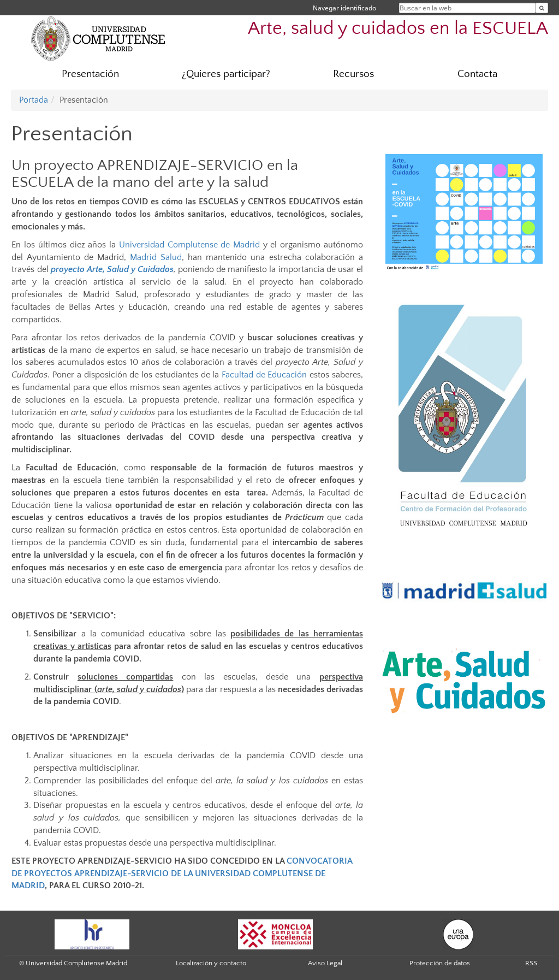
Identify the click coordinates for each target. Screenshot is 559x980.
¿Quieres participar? (226, 74)
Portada (34, 100)
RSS (531, 963)
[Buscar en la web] (542, 8)
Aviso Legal (325, 963)
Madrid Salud (156, 257)
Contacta (477, 74)
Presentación (90, 74)
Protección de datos (440, 963)
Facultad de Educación (264, 375)
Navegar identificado (344, 8)
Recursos (353, 74)
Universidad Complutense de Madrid (189, 245)
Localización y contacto (211, 963)
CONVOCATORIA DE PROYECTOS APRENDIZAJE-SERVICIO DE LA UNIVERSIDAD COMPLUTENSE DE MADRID (182, 873)
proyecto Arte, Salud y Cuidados (112, 269)
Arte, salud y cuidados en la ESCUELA (398, 29)
